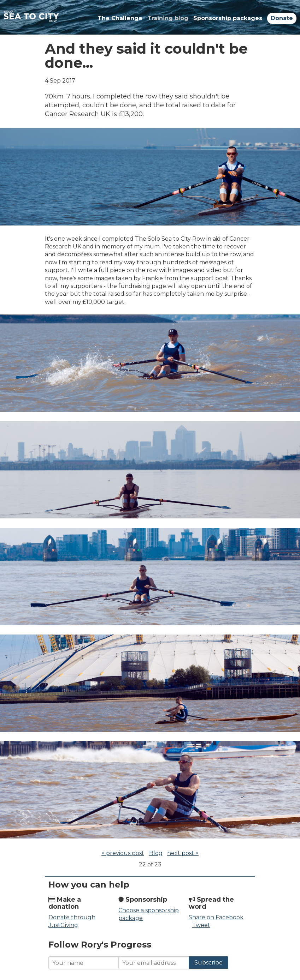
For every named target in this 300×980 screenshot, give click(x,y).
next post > (183, 853)
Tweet (201, 925)
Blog (156, 853)
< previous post (123, 853)
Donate (282, 18)
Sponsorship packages (228, 18)
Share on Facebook (216, 917)
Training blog (168, 18)
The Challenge (120, 18)
